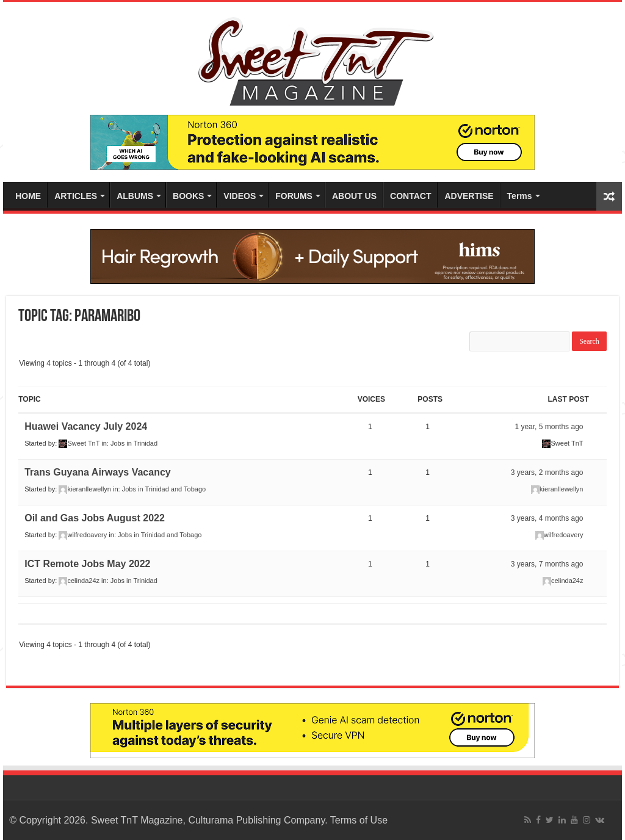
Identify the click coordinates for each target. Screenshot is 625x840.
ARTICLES (76, 196)
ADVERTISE (469, 196)
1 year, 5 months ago (549, 427)
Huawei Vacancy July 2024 (86, 426)
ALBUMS (135, 196)
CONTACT (410, 196)
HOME (28, 196)
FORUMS (294, 196)
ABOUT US (354, 196)
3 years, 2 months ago (547, 472)
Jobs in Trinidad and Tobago (164, 489)
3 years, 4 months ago (547, 518)
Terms (520, 196)
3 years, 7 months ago (547, 564)
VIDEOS (240, 196)
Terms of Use (359, 820)
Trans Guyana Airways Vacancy (98, 472)
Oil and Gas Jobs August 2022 (95, 518)
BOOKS (188, 196)
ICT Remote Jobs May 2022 (87, 564)
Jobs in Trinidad (134, 443)
